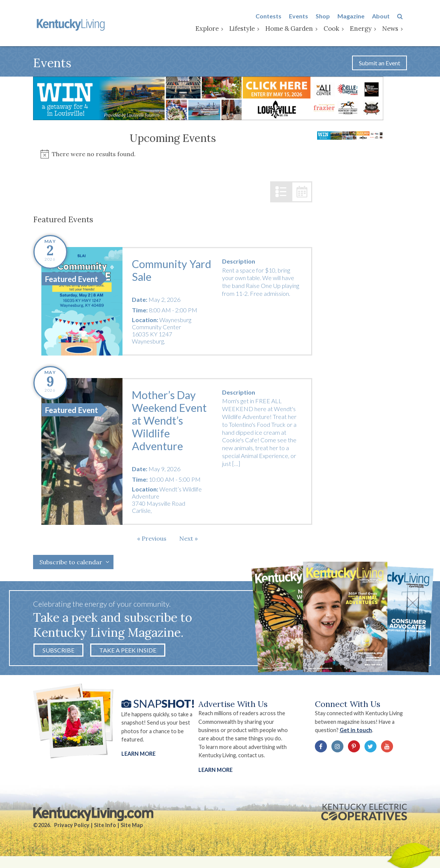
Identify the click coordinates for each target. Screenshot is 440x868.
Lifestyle (246, 29)
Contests (273, 16)
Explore (211, 29)
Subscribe (58, 652)
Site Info (105, 827)
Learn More (138, 756)
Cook (336, 29)
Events (303, 16)
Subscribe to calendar (71, 564)
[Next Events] (188, 539)
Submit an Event (380, 64)
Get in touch (358, 732)
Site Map (132, 827)
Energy (365, 29)
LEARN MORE (216, 771)
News (394, 29)
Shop (327, 16)
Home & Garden (293, 29)
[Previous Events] (152, 539)
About (385, 16)
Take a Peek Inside (128, 652)
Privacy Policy (72, 827)
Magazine (355, 16)
